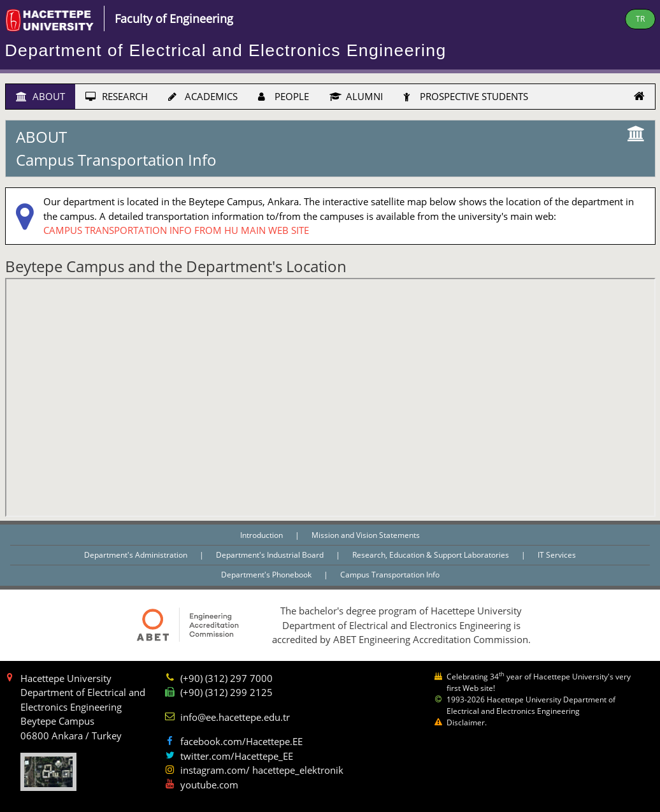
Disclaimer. (467, 722)
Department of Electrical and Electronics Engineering (226, 50)
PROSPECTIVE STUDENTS (466, 96)
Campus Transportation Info (390, 575)
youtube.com (209, 785)
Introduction (262, 535)
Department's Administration (137, 555)
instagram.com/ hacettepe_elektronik (262, 770)
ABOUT (40, 96)
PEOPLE (283, 96)
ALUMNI (356, 96)
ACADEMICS (203, 96)
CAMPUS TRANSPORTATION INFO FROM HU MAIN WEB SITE (176, 230)
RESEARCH (117, 96)
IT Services (557, 555)
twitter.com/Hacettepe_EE (237, 756)
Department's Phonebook (267, 575)
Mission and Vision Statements (366, 535)
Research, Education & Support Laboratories (432, 555)
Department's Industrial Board (271, 555)
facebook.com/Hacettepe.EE (241, 741)
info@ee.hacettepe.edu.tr (235, 717)
